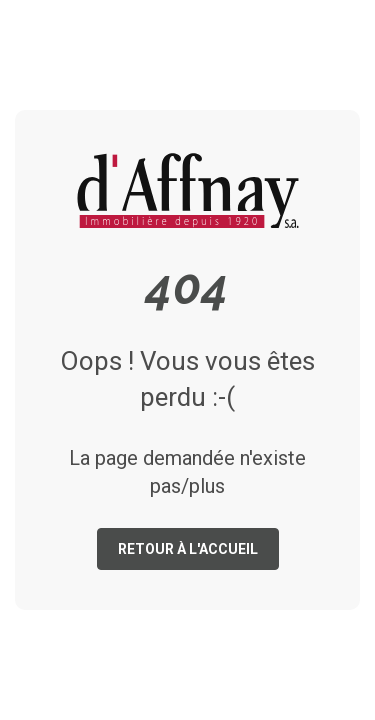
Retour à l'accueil (188, 549)
